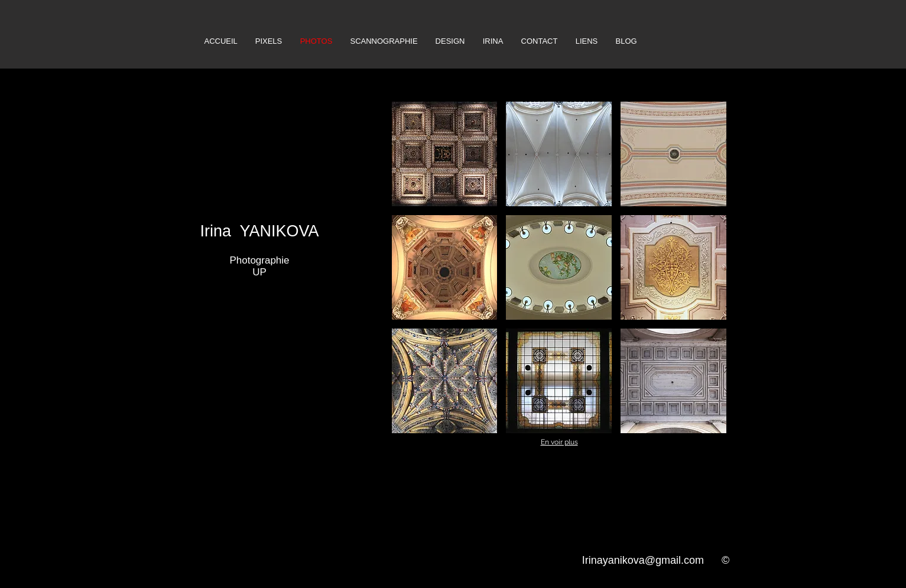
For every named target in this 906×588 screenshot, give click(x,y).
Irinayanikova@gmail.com (643, 560)
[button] (445, 154)
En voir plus (559, 442)
